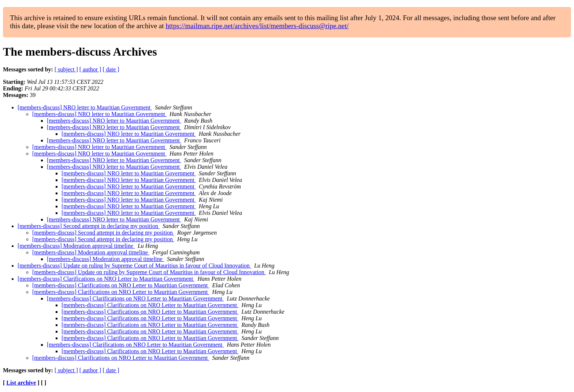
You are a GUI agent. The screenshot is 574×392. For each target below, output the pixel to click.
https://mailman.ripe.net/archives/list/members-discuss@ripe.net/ (257, 26)
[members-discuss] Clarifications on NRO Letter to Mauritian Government (106, 279)
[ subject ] (66, 69)
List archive (21, 383)
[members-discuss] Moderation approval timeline (76, 246)
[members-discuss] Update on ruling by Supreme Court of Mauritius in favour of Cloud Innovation (134, 266)
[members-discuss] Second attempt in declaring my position (89, 226)
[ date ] (111, 69)
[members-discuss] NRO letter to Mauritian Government (85, 107)
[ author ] (90, 69)
